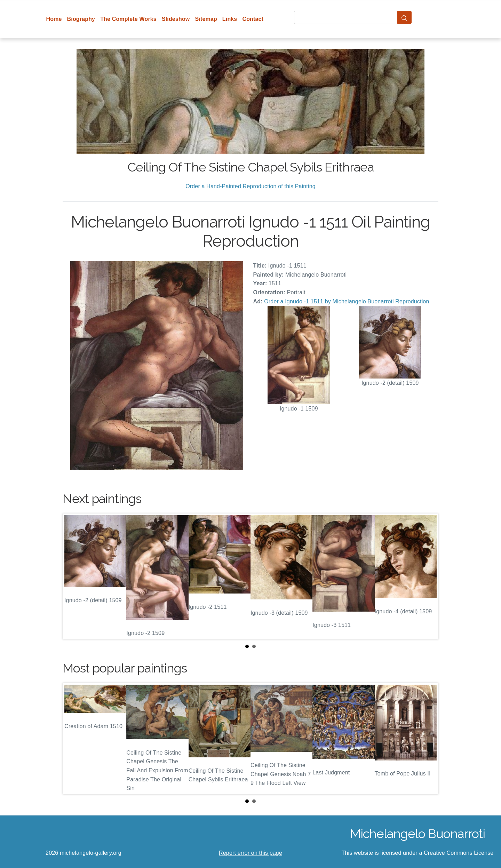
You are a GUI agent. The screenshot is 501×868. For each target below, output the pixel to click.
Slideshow (176, 19)
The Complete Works (128, 19)
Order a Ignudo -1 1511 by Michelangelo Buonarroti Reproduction (347, 301)
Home (54, 19)
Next (428, 576)
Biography (81, 19)
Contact (253, 19)
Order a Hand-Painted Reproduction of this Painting (250, 186)
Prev (73, 576)
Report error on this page (250, 853)
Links (230, 19)
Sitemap (206, 19)
